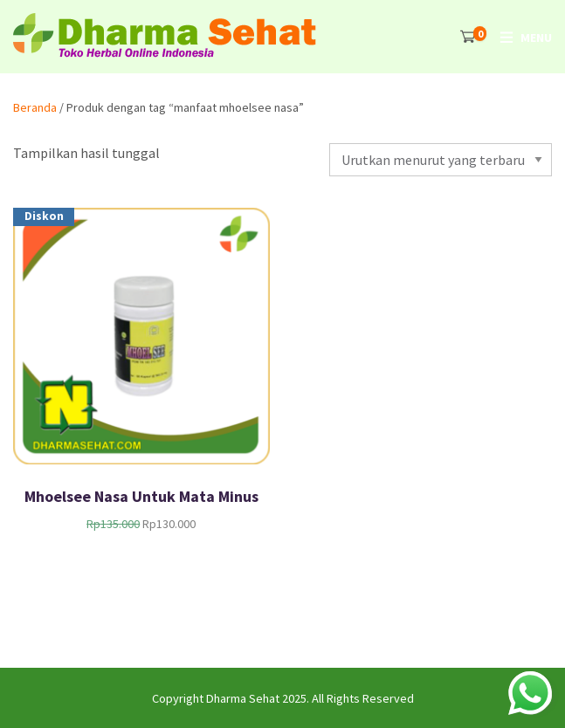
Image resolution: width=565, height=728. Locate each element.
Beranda (35, 107)
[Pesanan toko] (441, 160)
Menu (536, 38)
